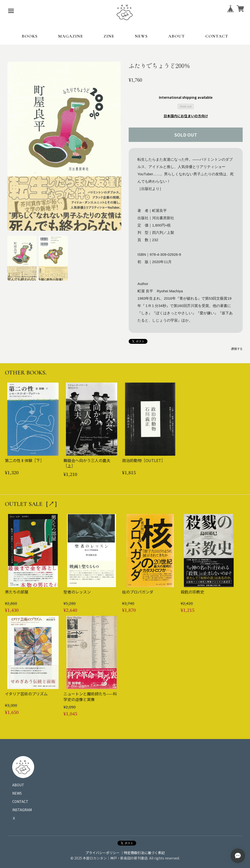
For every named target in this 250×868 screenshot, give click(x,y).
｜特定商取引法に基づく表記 (143, 853)
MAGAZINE (71, 36)
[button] (22, 258)
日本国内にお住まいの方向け (186, 116)
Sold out (186, 106)
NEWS (141, 36)
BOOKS (30, 36)
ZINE (109, 36)
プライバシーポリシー (103, 853)
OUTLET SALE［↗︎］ (32, 504)
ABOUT (177, 36)
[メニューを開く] (11, 11)
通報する (237, 349)
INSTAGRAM (22, 810)
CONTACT (217, 36)
